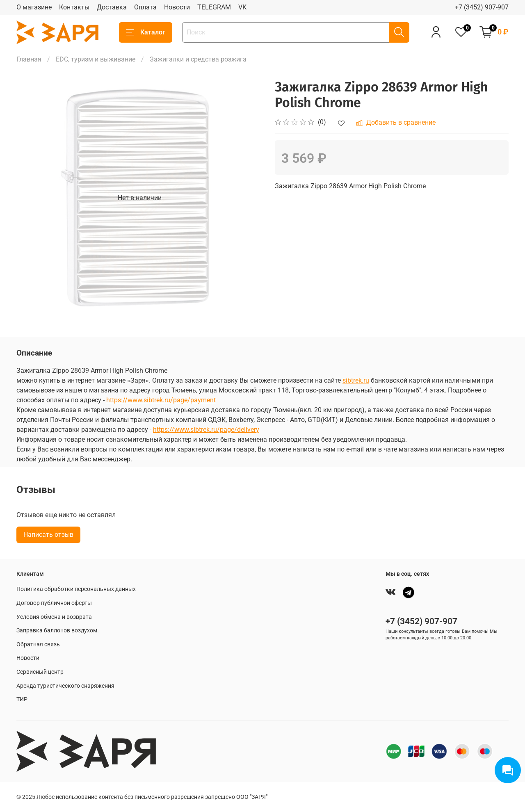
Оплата (145, 7)
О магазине (34, 7)
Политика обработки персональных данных (76, 589)
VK (242, 7)
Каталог (146, 32)
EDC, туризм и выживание (96, 59)
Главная (29, 59)
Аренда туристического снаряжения (65, 686)
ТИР (22, 699)
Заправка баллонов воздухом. (58, 631)
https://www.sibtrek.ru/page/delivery (206, 430)
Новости (177, 7)
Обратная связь (38, 644)
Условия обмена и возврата (54, 617)
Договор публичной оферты (54, 603)
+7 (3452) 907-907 (482, 7)
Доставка (112, 7)
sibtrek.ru (356, 380)
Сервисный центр (40, 672)
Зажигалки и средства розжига (198, 59)
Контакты (74, 7)
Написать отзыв (48, 535)
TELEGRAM (214, 7)
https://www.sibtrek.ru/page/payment (161, 400)
